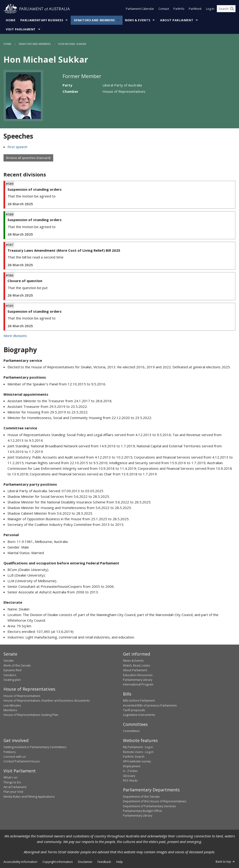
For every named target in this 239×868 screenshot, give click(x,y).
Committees (131, 731)
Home (11, 20)
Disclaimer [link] (85, 862)
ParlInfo (179, 9)
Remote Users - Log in (138, 752)
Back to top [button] (226, 861)
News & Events (137, 20)
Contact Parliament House (22, 761)
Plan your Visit (13, 792)
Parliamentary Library (138, 680)
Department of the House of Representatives (155, 801)
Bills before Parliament (139, 700)
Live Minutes (12, 705)
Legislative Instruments (139, 715)
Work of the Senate (17, 665)
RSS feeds (130, 780)
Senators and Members (94, 20)
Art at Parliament (15, 787)
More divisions (15, 336)
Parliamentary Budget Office (142, 811)
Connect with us (15, 757)
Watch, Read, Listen (137, 665)
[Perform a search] (232, 9)
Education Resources (138, 675)
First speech (17, 147)
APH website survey (137, 761)
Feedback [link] (104, 862)
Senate (9, 660)
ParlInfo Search (134, 757)
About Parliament (177, 20)
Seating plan (12, 680)
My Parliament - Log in (138, 747)
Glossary (129, 776)
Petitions (10, 752)
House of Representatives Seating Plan (31, 715)
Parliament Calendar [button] (140, 9)
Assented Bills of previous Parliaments (150, 705)
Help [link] (119, 862)
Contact (164, 9)
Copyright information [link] (58, 862)
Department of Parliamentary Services (149, 806)
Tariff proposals (134, 710)
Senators (10, 675)
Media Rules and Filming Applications (29, 796)
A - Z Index (130, 771)
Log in (210, 9)
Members (10, 710)
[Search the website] (226, 9)
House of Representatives (22, 696)
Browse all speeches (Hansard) (28, 158)
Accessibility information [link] (20, 862)
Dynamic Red (12, 670)
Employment (132, 766)
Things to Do (12, 782)
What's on (11, 777)
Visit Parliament (21, 29)
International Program (138, 684)
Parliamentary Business (42, 20)
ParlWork (195, 9)
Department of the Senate (141, 796)
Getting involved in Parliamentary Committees (35, 747)
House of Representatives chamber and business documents (47, 700)
